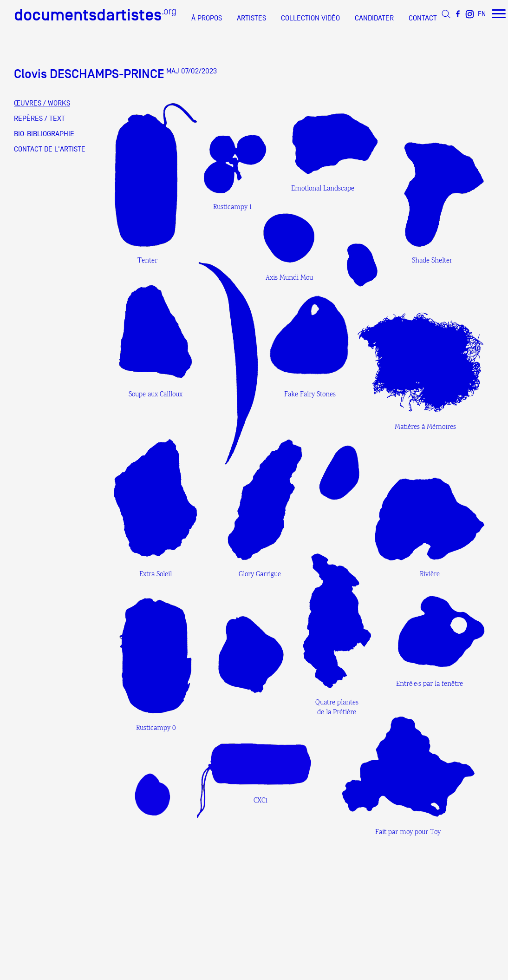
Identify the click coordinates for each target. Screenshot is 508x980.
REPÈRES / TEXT (39, 118)
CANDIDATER (374, 18)
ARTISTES (251, 18)
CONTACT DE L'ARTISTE (50, 149)
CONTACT (423, 18)
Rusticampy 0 (156, 728)
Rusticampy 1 (232, 207)
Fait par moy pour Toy (408, 832)
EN (482, 14)
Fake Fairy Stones (310, 395)
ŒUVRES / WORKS (42, 103)
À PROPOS (207, 18)
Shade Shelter (432, 261)
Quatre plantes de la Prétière (337, 708)
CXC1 (261, 801)
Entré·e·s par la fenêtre (430, 684)
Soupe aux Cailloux (156, 395)
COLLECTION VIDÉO (310, 18)
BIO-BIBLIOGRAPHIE (44, 134)
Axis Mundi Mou (289, 278)
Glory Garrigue (260, 575)
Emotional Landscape (323, 189)
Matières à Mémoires (425, 427)
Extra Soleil (156, 575)
